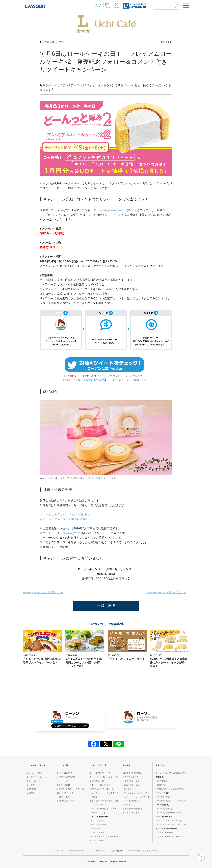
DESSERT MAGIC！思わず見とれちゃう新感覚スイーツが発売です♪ (167, 592)
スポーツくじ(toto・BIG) (100, 785)
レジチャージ (62, 781)
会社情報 (30, 793)
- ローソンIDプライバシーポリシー (171, 801)
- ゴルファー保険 (97, 832)
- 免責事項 (160, 785)
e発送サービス (63, 797)
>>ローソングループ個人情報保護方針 (66, 519)
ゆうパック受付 (63, 785)
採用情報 (127, 805)
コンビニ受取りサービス (100, 773)
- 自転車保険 (95, 828)
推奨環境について (77, 851)
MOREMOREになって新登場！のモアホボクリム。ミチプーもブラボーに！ (45, 592)
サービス (30, 785)
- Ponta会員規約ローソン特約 (169, 813)
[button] (185, 5)
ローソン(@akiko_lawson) (113, 210)
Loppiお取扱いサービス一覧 (102, 789)
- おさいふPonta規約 (165, 832)
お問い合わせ (117, 851)
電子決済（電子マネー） (67, 801)
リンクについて (98, 851)
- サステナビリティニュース (135, 793)
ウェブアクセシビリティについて (144, 851)
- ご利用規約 (161, 781)
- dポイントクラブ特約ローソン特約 (172, 825)
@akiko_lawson (95, 380)
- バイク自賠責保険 (98, 825)
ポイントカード (33, 781)
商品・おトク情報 (34, 773)
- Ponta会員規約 (164, 809)
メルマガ (59, 851)
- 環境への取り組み (131, 781)
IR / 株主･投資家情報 (132, 773)
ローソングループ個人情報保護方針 (171, 773)
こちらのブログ (93, 478)
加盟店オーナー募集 (132, 809)
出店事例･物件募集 (131, 813)
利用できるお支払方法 (66, 777)
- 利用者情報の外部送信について (170, 789)
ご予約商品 (31, 789)
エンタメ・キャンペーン (37, 777)
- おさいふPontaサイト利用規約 (170, 836)
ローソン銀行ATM (64, 773)
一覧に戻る (106, 606)
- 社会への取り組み (131, 785)
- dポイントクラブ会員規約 (169, 821)
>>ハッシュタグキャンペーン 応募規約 (64, 515)
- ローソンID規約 (163, 797)
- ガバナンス (128, 789)
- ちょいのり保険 (97, 821)
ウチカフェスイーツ (53, 42)
